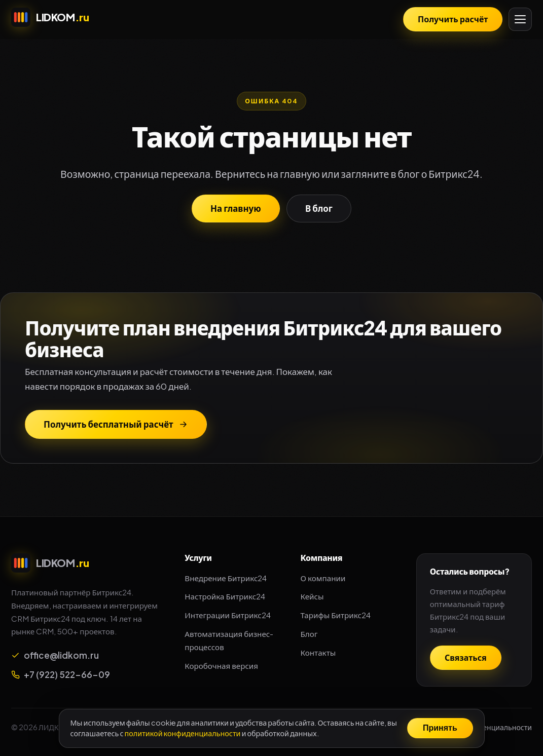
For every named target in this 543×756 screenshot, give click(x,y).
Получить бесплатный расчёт (116, 424)
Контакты (318, 652)
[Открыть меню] (520, 19)
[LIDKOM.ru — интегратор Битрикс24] (50, 17)
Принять (440, 728)
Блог (309, 634)
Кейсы (312, 596)
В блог (319, 208)
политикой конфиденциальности (182, 733)
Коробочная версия (221, 666)
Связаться (466, 657)
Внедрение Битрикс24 (226, 578)
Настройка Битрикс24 (225, 596)
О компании (323, 578)
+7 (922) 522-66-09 (61, 674)
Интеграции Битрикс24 (227, 615)
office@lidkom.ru (55, 655)
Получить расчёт (453, 19)
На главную (236, 208)
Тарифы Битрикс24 (336, 615)
